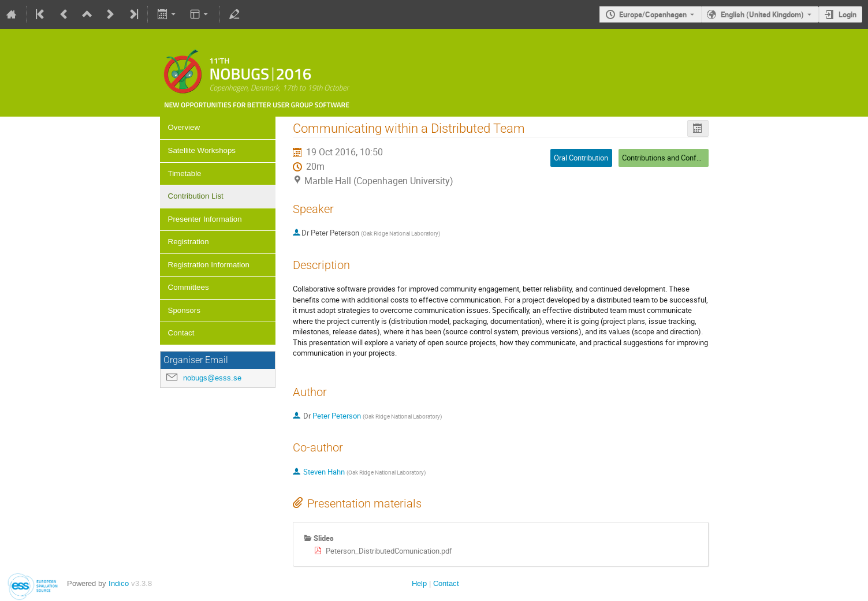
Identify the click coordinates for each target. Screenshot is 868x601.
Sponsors (184, 310)
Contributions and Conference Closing (683, 158)
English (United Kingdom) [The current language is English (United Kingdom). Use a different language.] (762, 14)
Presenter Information (205, 219)
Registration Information (209, 265)
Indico (119, 583)
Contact (181, 333)
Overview (184, 127)
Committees (189, 287)
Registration (189, 242)
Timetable (185, 173)
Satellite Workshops (202, 150)
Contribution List (196, 196)
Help (419, 583)
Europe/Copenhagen (653, 14)
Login (847, 14)
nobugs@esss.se (212, 378)
